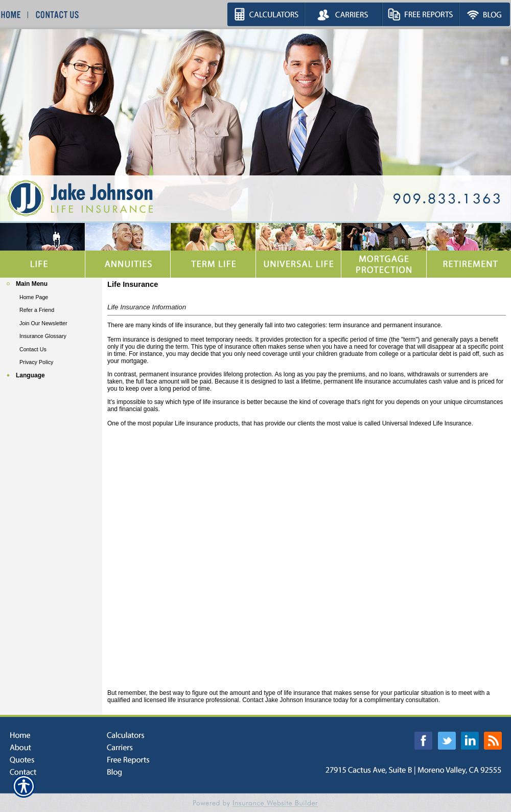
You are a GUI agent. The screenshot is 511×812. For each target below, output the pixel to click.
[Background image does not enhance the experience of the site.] (51, 284)
